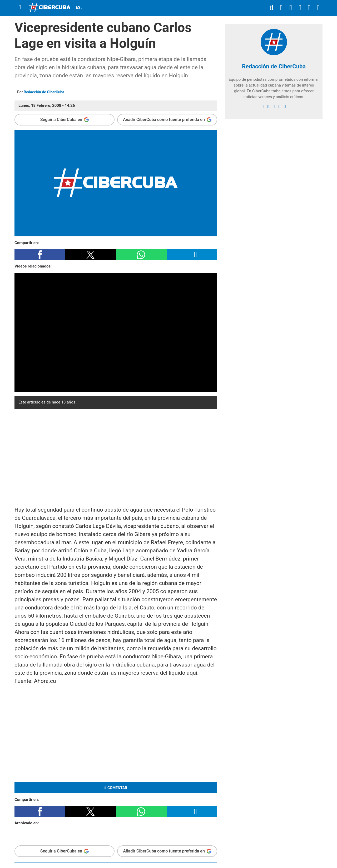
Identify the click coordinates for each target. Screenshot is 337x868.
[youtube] (279, 107)
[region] (116, 456)
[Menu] (20, 7)
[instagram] (274, 107)
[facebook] (263, 107)
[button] (40, 255)
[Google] (285, 107)
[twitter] (268, 107)
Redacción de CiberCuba (44, 92)
